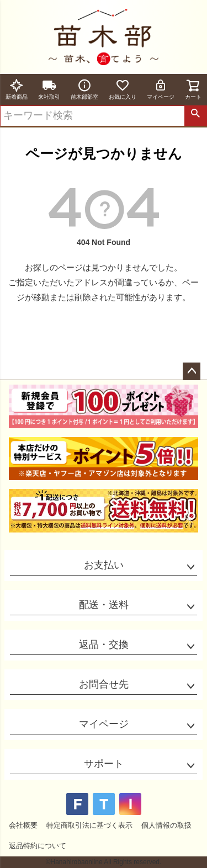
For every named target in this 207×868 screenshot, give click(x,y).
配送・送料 (104, 605)
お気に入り (123, 89)
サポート (104, 764)
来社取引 (49, 89)
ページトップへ (192, 371)
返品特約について (38, 846)
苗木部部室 (84, 89)
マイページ (161, 89)
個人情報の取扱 (166, 825)
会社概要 (23, 825)
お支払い (104, 565)
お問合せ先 (104, 684)
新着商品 (17, 89)
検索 (195, 116)
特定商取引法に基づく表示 (89, 825)
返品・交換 (104, 645)
